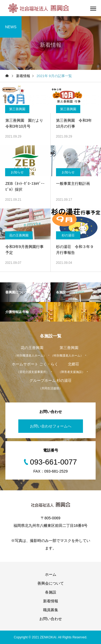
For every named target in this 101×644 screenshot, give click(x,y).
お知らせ (17, 172)
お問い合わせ (51, 619)
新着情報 (51, 601)
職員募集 (51, 610)
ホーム (51, 574)
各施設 (51, 592)
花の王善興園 (19, 235)
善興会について (51, 583)
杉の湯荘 (68, 235)
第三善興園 (17, 109)
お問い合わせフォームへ (51, 426)
